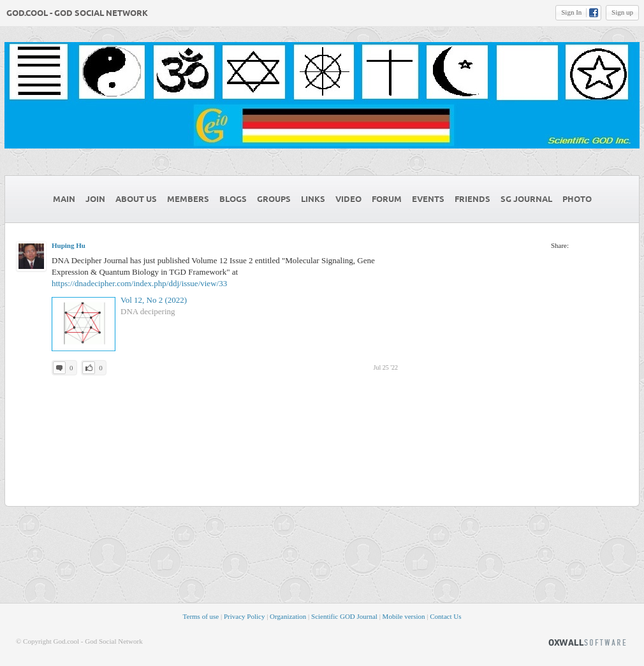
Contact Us (445, 616)
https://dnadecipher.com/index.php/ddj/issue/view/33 (139, 283)
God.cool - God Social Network (77, 13)
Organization (288, 616)
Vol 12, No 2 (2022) (154, 300)
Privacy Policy (244, 616)
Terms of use (201, 616)
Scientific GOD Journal (344, 616)
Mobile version (404, 616)
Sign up (622, 12)
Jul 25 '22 (386, 367)
